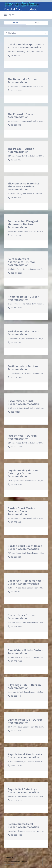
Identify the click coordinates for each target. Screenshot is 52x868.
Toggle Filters (11, 33)
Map (37, 23)
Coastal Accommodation (22, 9)
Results (15, 23)
